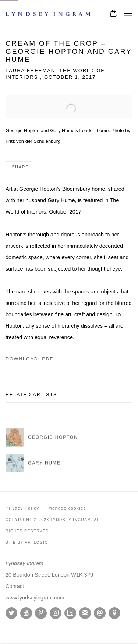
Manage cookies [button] (67, 508)
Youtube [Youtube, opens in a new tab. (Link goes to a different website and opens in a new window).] (26, 613)
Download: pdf (29, 359)
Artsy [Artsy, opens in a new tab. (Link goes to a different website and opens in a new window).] (70, 613)
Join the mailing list (85, 613)
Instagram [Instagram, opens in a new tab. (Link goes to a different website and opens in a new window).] (56, 613)
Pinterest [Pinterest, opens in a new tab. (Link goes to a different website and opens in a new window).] (41, 613)
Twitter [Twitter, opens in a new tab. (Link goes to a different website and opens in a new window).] (11, 613)
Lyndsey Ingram (50, 14)
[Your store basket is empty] (113, 14)
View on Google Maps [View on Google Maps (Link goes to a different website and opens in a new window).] (114, 613)
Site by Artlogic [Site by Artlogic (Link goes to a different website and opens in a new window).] (27, 543)
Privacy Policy (22, 508)
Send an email (100, 613)
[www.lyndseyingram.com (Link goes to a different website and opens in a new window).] (35, 598)
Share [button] (20, 167)
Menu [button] (127, 14)
